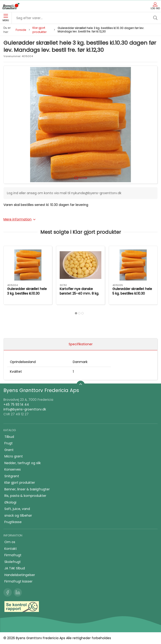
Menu (6, 18)
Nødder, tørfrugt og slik (23, 463)
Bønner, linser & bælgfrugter (27, 489)
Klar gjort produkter (40, 30)
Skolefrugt (13, 562)
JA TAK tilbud (15, 568)
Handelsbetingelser (20, 575)
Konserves (13, 469)
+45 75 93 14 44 (16, 404)
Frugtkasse (13, 522)
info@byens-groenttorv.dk (25, 409)
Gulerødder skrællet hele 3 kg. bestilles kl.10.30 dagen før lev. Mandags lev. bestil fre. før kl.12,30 (27, 296)
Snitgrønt (12, 476)
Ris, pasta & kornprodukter (25, 496)
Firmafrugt (13, 555)
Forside (21, 30)
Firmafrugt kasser (18, 581)
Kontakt (11, 549)
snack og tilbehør (18, 515)
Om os (10, 542)
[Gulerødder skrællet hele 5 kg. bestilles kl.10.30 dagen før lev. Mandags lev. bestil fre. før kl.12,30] (133, 265)
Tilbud (9, 437)
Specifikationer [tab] (81, 344)
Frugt (9, 443)
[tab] (76, 313)
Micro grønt (14, 456)
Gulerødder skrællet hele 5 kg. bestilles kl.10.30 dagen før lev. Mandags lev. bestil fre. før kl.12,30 (132, 296)
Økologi (10, 502)
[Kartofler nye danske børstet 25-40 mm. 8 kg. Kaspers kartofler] (80, 265)
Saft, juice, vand (17, 509)
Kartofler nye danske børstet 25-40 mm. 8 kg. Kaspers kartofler (79, 294)
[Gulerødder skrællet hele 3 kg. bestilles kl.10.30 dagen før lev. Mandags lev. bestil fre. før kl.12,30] (28, 265)
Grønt (9, 450)
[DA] (11, 6)
